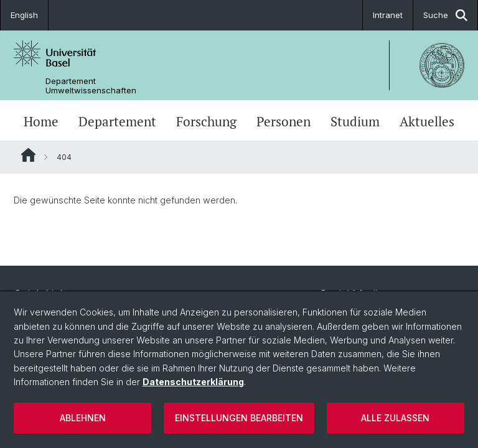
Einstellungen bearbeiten (239, 418)
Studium (355, 122)
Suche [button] (445, 15)
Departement (117, 122)
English (24, 15)
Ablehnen (83, 418)
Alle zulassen (395, 418)
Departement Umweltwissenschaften (91, 86)
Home (41, 122)
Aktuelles (427, 122)
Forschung (206, 122)
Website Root (28, 155)
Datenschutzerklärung (193, 382)
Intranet (388, 15)
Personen (284, 122)
